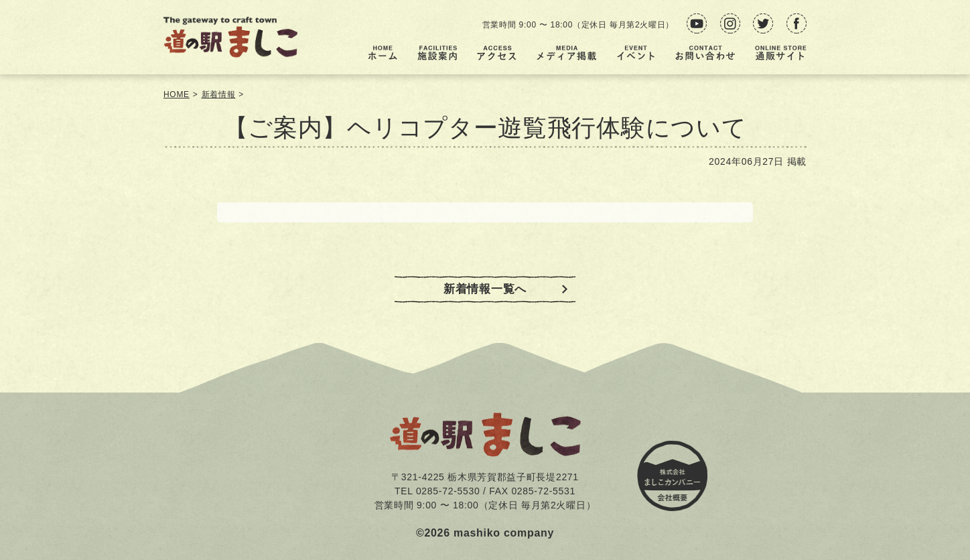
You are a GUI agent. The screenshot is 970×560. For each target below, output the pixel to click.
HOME (177, 94)
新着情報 (219, 94)
